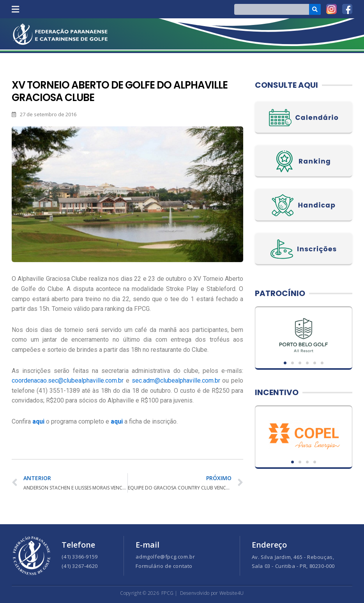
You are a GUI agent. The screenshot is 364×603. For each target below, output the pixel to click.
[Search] (315, 9)
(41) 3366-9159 (80, 557)
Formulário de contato (164, 566)
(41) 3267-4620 (80, 566)
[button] (15, 9)
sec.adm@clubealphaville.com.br (176, 380)
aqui (117, 421)
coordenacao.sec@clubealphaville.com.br (68, 380)
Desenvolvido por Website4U (212, 593)
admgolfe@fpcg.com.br (165, 557)
